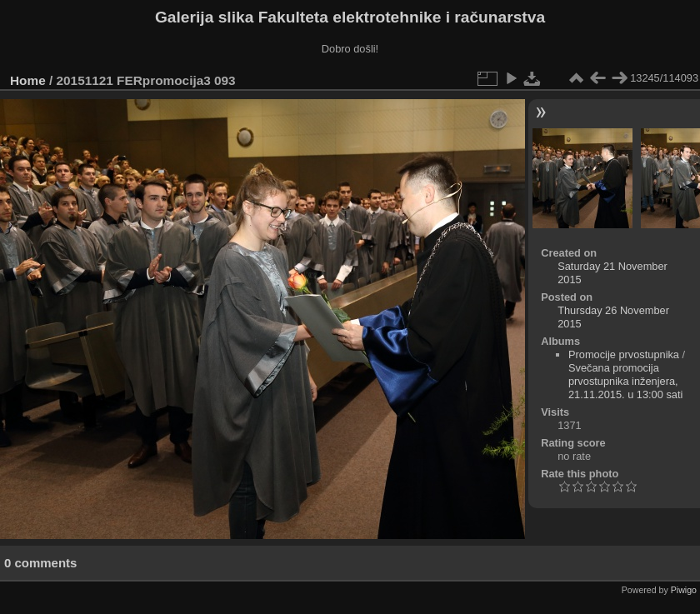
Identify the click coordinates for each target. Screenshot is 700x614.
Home (28, 80)
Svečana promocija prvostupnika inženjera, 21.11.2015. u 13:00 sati (625, 381)
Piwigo (684, 590)
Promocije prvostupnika (624, 354)
